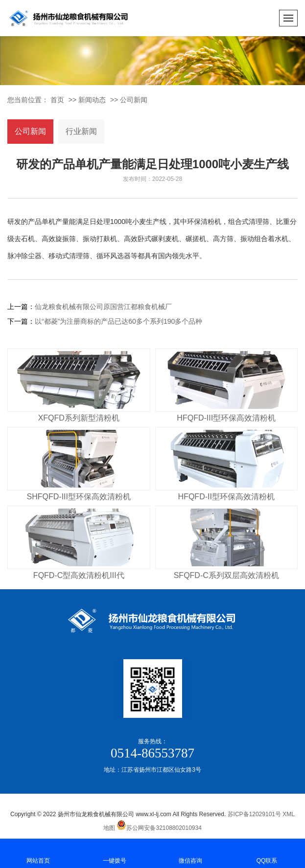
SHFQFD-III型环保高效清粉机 (79, 497)
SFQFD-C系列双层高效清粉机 (226, 575)
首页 (57, 100)
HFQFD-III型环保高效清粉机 (226, 418)
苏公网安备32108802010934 (159, 828)
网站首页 (38, 853)
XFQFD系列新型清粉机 (79, 418)
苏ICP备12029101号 (254, 814)
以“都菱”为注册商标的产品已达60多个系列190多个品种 (118, 321)
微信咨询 (191, 853)
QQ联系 (267, 853)
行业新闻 (81, 131)
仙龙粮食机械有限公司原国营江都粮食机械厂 (103, 307)
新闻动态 (92, 100)
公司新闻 (134, 100)
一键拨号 (115, 853)
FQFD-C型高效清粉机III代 (79, 575)
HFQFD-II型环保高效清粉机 (226, 497)
